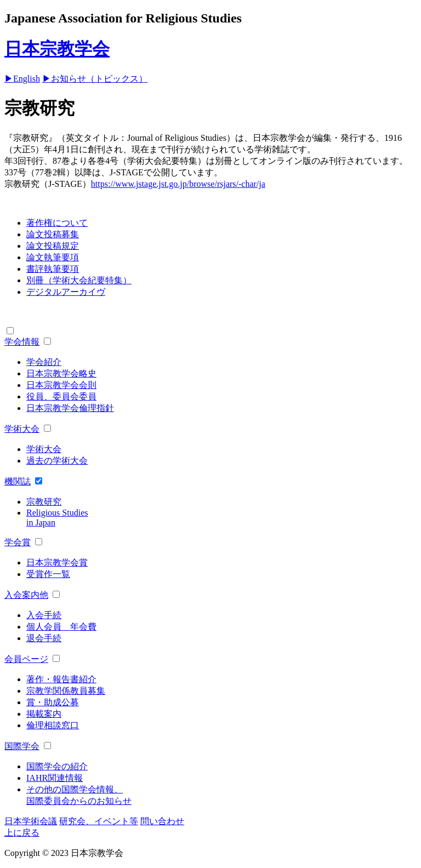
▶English (22, 79)
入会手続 (44, 615)
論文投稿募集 (53, 234)
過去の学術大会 (57, 461)
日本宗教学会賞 (57, 563)
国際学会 (22, 746)
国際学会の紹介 (57, 766)
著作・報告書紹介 (61, 679)
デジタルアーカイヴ (66, 292)
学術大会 (22, 429)
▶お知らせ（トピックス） (95, 79)
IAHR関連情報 (55, 778)
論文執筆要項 (53, 257)
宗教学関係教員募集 (66, 691)
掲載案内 (44, 714)
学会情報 (22, 342)
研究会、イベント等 (99, 821)
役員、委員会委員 (61, 396)
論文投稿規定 (53, 246)
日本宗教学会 (57, 49)
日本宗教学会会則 (61, 385)
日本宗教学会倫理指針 (70, 408)
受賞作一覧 (48, 574)
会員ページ (26, 659)
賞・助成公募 (53, 702)
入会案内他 (26, 595)
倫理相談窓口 (53, 725)
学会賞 (18, 542)
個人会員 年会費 (61, 627)
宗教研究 (44, 502)
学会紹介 (44, 362)
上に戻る (22, 833)
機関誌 (18, 481)
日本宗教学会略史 (61, 373)
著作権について (57, 223)
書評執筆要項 (53, 269)
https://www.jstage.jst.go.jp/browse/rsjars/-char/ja (178, 184)
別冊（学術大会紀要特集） (79, 280)
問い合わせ (162, 821)
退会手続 (44, 638)
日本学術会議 (31, 821)
